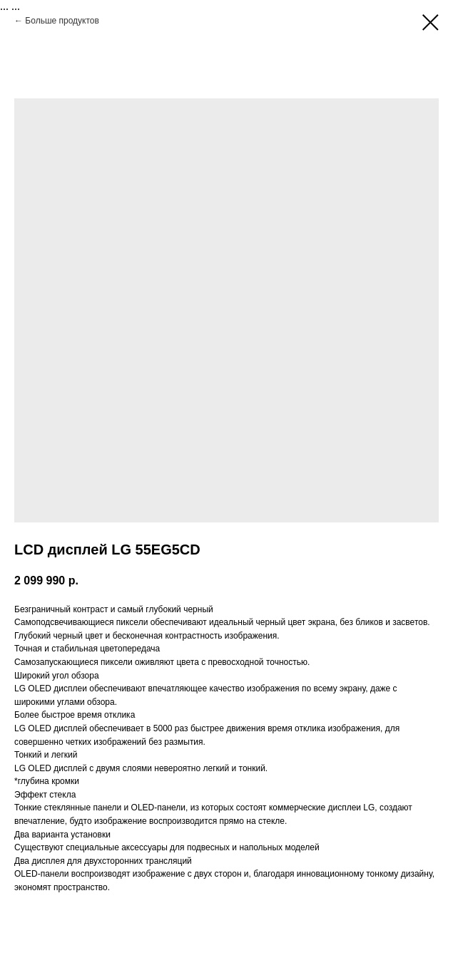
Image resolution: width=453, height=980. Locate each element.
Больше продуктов (62, 21)
